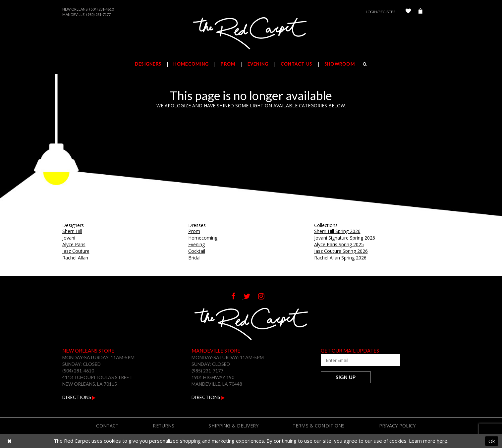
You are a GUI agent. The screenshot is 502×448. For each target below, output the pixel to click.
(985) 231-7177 (98, 14)
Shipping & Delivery (233, 426)
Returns (164, 426)
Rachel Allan (75, 258)
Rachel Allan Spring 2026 (340, 258)
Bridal (194, 258)
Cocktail (197, 251)
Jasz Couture (76, 251)
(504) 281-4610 (101, 9)
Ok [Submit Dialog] (492, 441)
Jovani (69, 238)
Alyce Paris (74, 244)
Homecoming (203, 238)
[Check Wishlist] (408, 12)
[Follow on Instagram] (265, 297)
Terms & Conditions (319, 426)
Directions (79, 397)
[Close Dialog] (9, 441)
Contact (107, 426)
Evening (196, 244)
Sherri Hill (72, 231)
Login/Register (381, 12)
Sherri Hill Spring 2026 (337, 231)
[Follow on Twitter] (251, 297)
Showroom (340, 64)
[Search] (365, 64)
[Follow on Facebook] (237, 297)
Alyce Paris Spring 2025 (339, 244)
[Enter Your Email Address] (361, 360)
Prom (194, 231)
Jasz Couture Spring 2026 (341, 251)
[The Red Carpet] (251, 34)
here (442, 441)
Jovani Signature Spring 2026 (345, 238)
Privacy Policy (397, 426)
